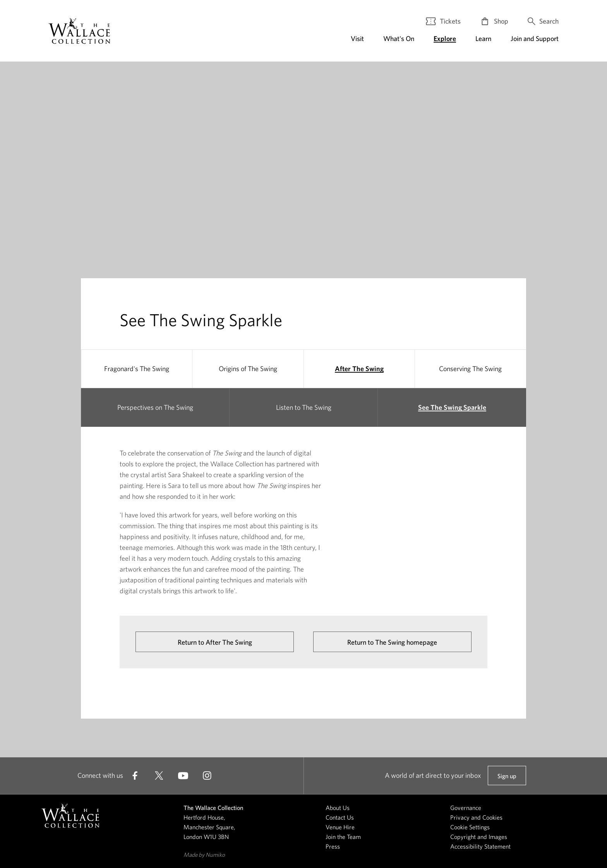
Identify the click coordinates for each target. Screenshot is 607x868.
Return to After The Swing (215, 642)
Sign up (507, 779)
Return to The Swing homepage (392, 642)
